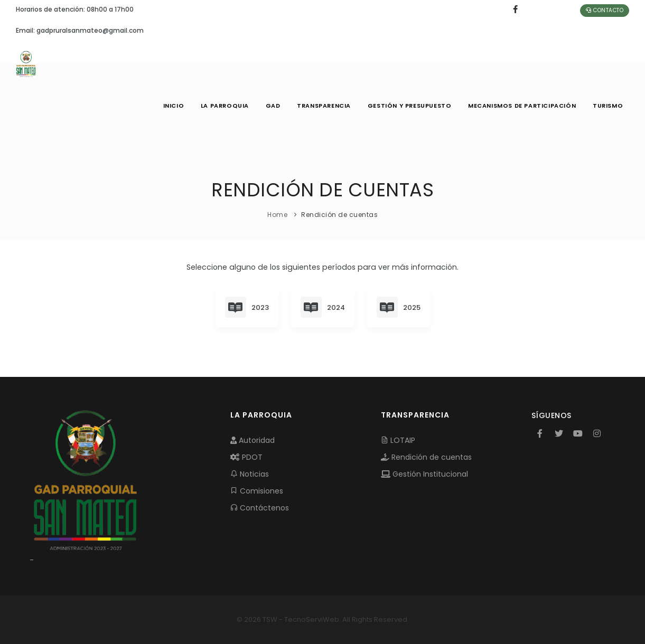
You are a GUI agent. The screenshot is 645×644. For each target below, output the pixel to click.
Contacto (605, 10)
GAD (272, 106)
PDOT (246, 457)
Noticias (250, 474)
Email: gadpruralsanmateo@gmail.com (80, 30)
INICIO (173, 106)
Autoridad (253, 440)
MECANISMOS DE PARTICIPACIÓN (522, 106)
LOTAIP (398, 440)
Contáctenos (260, 508)
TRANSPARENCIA (323, 106)
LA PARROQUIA (224, 106)
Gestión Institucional (424, 474)
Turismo (608, 106)
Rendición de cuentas (426, 457)
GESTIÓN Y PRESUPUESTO (409, 106)
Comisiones (257, 491)
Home (277, 215)
